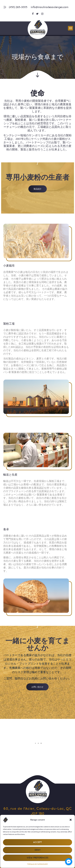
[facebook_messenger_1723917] (69, 862)
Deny (37, 850)
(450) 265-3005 (18, 7)
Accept (38, 842)
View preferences (37, 858)
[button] (71, 820)
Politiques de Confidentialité (37, 864)
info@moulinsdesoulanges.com (50, 7)
